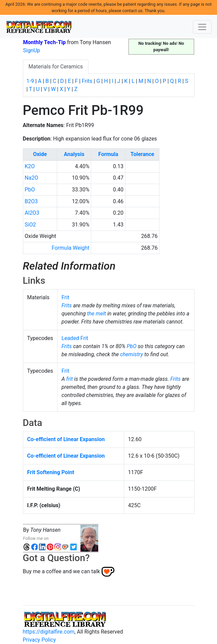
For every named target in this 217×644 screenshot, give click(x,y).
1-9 (30, 81)
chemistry (132, 354)
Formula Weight (71, 248)
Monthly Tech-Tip (45, 42)
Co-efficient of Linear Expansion (66, 439)
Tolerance (142, 154)
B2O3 (31, 201)
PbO (30, 190)
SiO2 (30, 225)
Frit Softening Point (51, 472)
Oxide (40, 154)
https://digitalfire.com (49, 632)
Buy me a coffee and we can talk (62, 571)
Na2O (31, 178)
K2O (30, 166)
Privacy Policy (40, 640)
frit (70, 379)
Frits (87, 81)
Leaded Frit (75, 338)
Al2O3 (32, 213)
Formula (108, 154)
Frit (65, 297)
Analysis (74, 154)
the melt (97, 314)
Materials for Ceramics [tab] (56, 67)
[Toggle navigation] (202, 27)
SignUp (32, 50)
